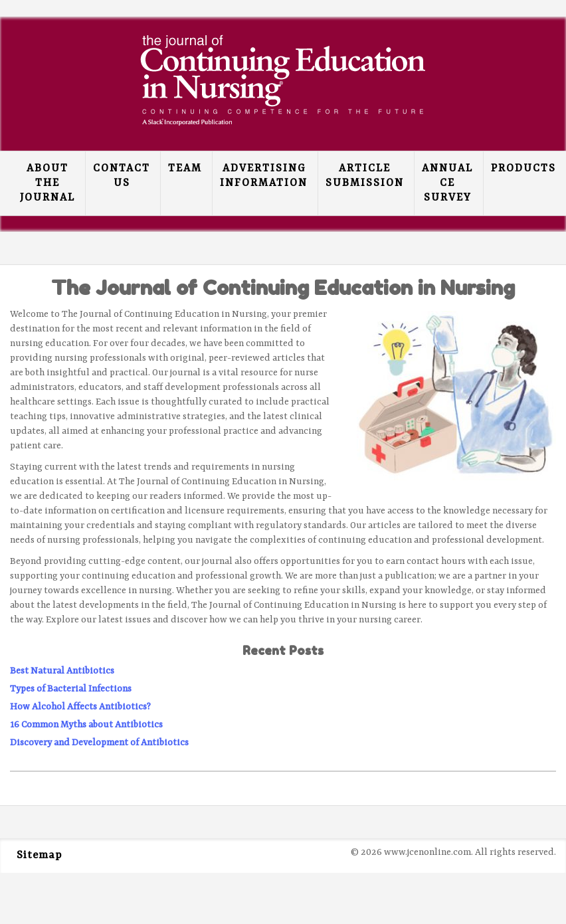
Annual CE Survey (447, 183)
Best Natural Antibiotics (62, 671)
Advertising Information (264, 176)
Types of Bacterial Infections (71, 689)
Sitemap (39, 856)
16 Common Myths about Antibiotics (86, 725)
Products (523, 169)
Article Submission (365, 176)
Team (185, 169)
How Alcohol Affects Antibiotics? (80, 707)
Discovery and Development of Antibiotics (99, 743)
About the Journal (47, 183)
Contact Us (122, 176)
